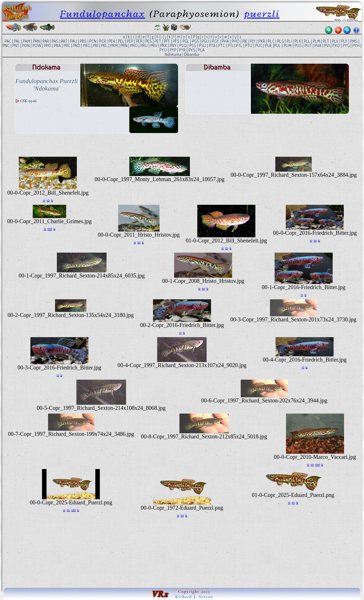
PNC (6, 46)
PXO (336, 46)
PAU (74, 41)
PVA (318, 46)
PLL (307, 41)
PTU (249, 46)
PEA (112, 41)
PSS (193, 46)
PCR (102, 41)
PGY (215, 41)
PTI (230, 46)
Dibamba (192, 54)
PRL (104, 46)
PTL (239, 46)
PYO (163, 50)
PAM (27, 41)
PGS (195, 41)
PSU (203, 46)
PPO (48, 46)
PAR (46, 41)
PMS (354, 41)
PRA (57, 46)
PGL (186, 41)
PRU (144, 46)
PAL (17, 41)
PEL (121, 41)
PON (26, 46)
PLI (289, 41)
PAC (8, 41)
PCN (93, 41)
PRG (87, 46)
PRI (96, 46)
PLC (271, 41)
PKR (262, 41)
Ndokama (173, 54)
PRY (173, 46)
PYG (346, 46)
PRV (154, 46)
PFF (167, 41)
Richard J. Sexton (194, 597)
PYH (356, 46)
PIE (245, 41)
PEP (130, 41)
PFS (176, 41)
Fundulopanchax (102, 14)
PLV (335, 41)
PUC (259, 46)
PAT (64, 41)
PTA (212, 46)
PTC (222, 46)
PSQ (183, 46)
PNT (16, 46)
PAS (55, 41)
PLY (344, 41)
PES (149, 41)
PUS (298, 46)
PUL (277, 46)
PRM (114, 46)
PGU (205, 41)
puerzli (262, 14)
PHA (225, 41)
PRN (124, 46)
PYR (182, 50)
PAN (36, 41)
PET (158, 41)
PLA (201, 50)
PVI (327, 46)
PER (139, 41)
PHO (236, 41)
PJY (253, 41)
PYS (192, 50)
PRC (67, 46)
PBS (83, 41)
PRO (134, 46)
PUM (288, 46)
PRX (164, 46)
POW (37, 46)
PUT (308, 46)
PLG (281, 41)
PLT (326, 41)
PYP (173, 50)
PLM (317, 41)
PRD (77, 46)
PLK (298, 41)
